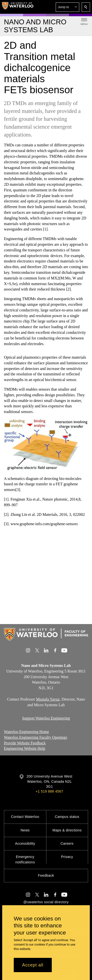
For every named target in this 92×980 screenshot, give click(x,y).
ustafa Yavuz (50, 699)
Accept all (33, 965)
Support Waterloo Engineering (46, 718)
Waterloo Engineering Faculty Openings (36, 737)
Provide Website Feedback (25, 743)
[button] (67, 7)
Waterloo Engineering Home (26, 732)
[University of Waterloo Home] (18, 7)
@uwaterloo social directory (46, 902)
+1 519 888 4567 (49, 791)
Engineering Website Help (25, 749)
